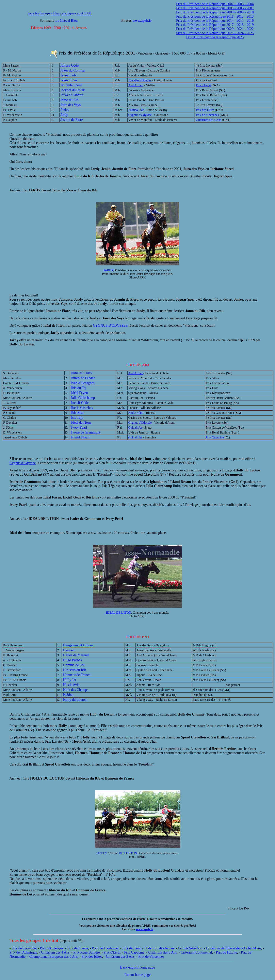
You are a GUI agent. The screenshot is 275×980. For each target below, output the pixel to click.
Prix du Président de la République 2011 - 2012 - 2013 (215, 16)
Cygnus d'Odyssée (140, 115)
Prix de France (78, 948)
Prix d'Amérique (52, 948)
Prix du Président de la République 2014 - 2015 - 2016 (215, 21)
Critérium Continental (196, 952)
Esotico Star (136, 110)
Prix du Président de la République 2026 (215, 37)
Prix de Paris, (132, 948)
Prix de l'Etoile (226, 952)
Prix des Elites (205, 110)
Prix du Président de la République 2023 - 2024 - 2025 (215, 33)
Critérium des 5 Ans (162, 952)
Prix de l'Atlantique (23, 952)
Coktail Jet (135, 427)
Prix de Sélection (190, 948)
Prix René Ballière (87, 952)
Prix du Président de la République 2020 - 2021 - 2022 (215, 29)
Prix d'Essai (203, 85)
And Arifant (136, 85)
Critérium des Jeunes (159, 948)
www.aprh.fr (142, 21)
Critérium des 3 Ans (120, 956)
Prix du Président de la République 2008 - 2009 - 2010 (215, 12)
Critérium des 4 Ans (209, 120)
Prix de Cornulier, (25, 948)
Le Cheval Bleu (66, 21)
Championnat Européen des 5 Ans (53, 956)
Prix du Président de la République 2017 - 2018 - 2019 (215, 25)
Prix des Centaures (105, 948)
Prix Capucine (215, 437)
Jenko (65, 110)
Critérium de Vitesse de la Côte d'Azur (234, 948)
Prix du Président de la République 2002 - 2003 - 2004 (215, 4)
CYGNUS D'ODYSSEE (110, 325)
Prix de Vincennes (207, 115)
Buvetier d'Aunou (140, 80)
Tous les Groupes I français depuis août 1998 (59, 13)
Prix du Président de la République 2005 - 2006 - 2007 (215, 8)
